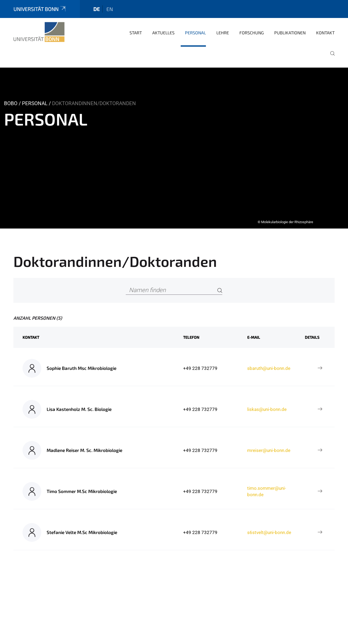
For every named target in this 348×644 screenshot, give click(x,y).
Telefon (191, 337)
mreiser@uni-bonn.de (269, 450)
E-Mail (254, 337)
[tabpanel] (174, 148)
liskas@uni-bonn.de (267, 409)
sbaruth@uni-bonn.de (269, 368)
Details (312, 337)
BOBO (11, 103)
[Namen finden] (174, 290)
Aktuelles (163, 33)
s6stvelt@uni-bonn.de (269, 532)
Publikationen (290, 33)
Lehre (223, 33)
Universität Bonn (40, 9)
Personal (195, 33)
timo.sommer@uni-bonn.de (267, 491)
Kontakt (325, 33)
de (97, 9)
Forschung (252, 33)
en (110, 9)
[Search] (220, 290)
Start (136, 33)
